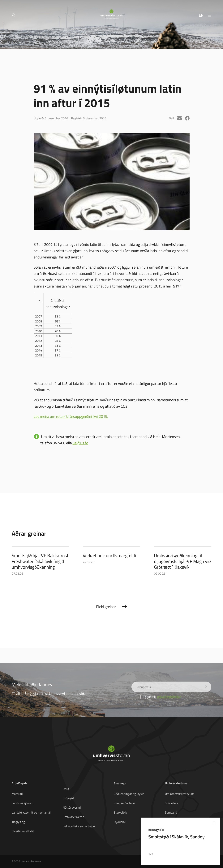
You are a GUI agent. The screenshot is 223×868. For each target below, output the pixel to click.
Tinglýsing (18, 822)
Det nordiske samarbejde (79, 826)
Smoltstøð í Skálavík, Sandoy (176, 837)
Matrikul (17, 794)
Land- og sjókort (22, 803)
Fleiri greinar (106, 606)
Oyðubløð (120, 822)
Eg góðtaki (159, 697)
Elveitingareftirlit (23, 831)
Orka (66, 789)
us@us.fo (80, 443)
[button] (201, 854)
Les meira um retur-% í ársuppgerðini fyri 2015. (71, 416)
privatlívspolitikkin (169, 697)
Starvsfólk (120, 812)
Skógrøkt (69, 798)
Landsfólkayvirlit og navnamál (31, 812)
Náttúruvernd (72, 807)
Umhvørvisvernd (73, 817)
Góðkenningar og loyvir (129, 794)
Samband (171, 812)
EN (201, 15)
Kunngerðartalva (125, 803)
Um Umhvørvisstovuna (180, 794)
